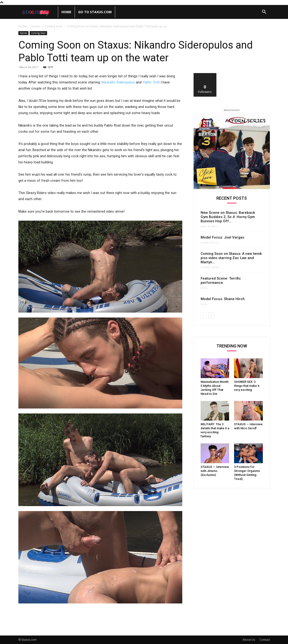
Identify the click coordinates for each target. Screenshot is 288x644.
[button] (264, 12)
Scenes (36, 26)
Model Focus (210, 243)
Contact (265, 640)
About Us (249, 640)
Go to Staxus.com (95, 12)
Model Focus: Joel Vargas (222, 237)
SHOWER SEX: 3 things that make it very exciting (247, 386)
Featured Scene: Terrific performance (221, 281)
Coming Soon (54, 26)
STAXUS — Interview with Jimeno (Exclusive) (215, 471)
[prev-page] (204, 316)
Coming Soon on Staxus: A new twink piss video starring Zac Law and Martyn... (231, 258)
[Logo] (38, 12)
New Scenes (209, 227)
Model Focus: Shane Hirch (223, 299)
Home (66, 12)
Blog (204, 288)
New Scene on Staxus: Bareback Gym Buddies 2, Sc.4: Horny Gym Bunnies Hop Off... (228, 217)
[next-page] (211, 316)
